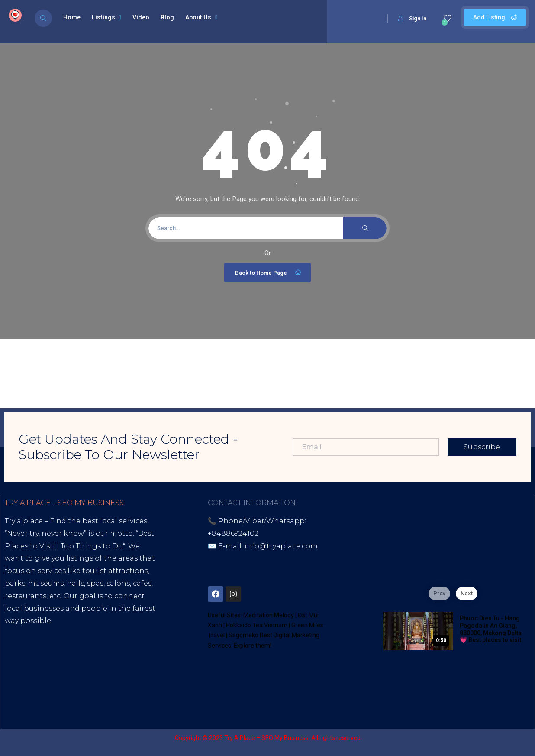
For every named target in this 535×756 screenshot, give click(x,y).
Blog (167, 17)
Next (467, 593)
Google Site (26, 683)
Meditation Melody (269, 615)
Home (72, 17)
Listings (106, 17)
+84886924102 (233, 534)
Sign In (412, 18)
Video (141, 17)
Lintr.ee (122, 671)
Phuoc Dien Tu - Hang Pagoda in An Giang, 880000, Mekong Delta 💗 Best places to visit (491, 629)
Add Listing (495, 17)
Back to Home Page (269, 273)
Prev (439, 593)
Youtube (48, 671)
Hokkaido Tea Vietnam (257, 625)
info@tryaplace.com (281, 546)
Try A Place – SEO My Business (266, 738)
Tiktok (16, 671)
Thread (66, 683)
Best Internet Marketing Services (79, 633)
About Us (201, 17)
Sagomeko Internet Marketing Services (460, 738)
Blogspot (86, 671)
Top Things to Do (92, 546)
